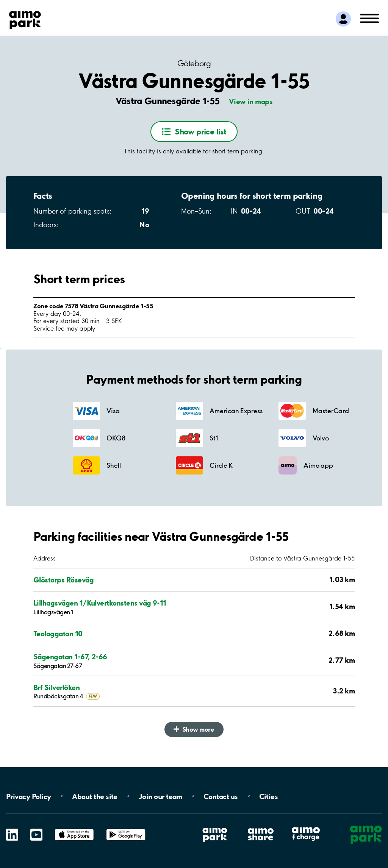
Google (126, 829)
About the (95, 796)
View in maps (251, 101)
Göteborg (194, 63)
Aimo (306, 827)
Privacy (28, 796)
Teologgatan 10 (58, 634)
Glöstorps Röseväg (63, 580)
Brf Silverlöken (56, 688)
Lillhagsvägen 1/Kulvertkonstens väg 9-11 (100, 603)
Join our (160, 796)
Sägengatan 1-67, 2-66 (70, 657)
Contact (221, 796)
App (74, 829)
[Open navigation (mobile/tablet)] (369, 18)
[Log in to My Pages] (343, 19)
